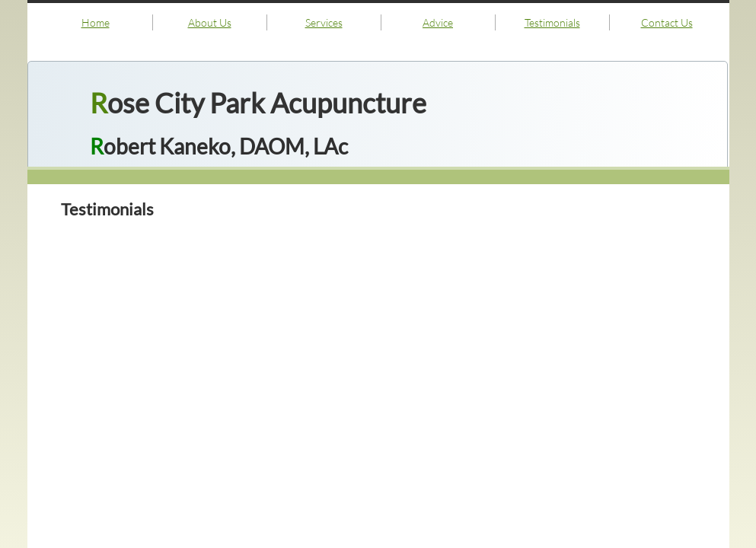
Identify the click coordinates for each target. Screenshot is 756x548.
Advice (438, 22)
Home (96, 22)
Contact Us (667, 22)
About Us (210, 22)
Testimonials (552, 22)
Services (324, 22)
